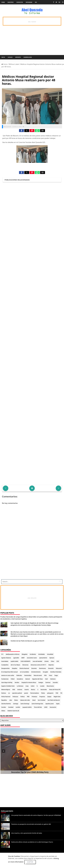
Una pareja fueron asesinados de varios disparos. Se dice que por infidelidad (36, 815)
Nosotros (11, 2)
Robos (16, 700)
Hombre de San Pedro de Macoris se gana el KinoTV (27, 641)
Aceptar (30, 862)
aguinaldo (16, 658)
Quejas (49, 697)
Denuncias (25, 665)
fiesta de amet (38, 675)
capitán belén (14, 661)
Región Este (57, 697)
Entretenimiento (36, 672)
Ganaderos (20, 679)
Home (3, 2)
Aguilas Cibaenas (6, 658)
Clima (52, 661)
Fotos (50, 675)
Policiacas (15, 697)
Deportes (18, 57)
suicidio (18, 707)
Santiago (16, 704)
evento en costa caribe (8, 675)
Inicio (3, 57)
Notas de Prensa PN (55, 690)
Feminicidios (28, 675)
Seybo (58, 704)
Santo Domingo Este (37, 704)
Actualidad (50, 654)
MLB (14, 690)
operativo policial (17, 693)
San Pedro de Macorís (54, 700)
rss (36, 2)
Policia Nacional (6, 697)
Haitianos (53, 679)
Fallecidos (19, 675)
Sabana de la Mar (25, 700)
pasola (26, 693)
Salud (34, 700)
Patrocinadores (35, 693)
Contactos (20, 2)
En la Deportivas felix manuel (10, 672)
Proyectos (42, 697)
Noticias (4, 693)
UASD (46, 707)
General (28, 679)
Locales (10, 57)
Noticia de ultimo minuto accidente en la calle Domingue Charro (32, 842)
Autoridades (5, 661)
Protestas (34, 697)
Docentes (34, 668)
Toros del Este (38, 707)
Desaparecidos (5, 668)
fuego (56, 675)
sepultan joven (50, 704)
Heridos (17, 682)
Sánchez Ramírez (6, 704)
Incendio (55, 682)
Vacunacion (53, 707)
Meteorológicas (6, 690)
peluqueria (50, 693)
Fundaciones (5, 679)
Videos (3, 711)
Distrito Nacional (24, 668)
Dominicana (42, 668)
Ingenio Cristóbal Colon (8, 686)
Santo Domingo (25, 704)
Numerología (28, 57)
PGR (57, 693)
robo (11, 700)
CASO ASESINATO (26, 661)
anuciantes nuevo (32, 658)
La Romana (20, 686)
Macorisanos (50, 686)
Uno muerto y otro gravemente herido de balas (27, 833)
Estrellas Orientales (56, 672)
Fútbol (13, 679)
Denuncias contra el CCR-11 (38, 665)
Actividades (42, 654)
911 (2, 654)
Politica (23, 697)
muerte (27, 690)
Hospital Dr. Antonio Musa (29, 682)
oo (9, 693)
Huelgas (41, 682)
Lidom (33, 686)
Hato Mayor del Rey (7, 682)
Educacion (59, 668)
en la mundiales (25, 672)
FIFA (45, 675)
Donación (51, 668)
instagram (29, 2)
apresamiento (43, 658)
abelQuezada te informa (13, 654)
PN (61, 693)
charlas (46, 661)
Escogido (45, 672)
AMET (23, 658)
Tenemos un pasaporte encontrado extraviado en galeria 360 (31, 824)
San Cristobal (42, 700)
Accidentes (33, 654)
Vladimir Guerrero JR (13, 711)
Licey (27, 686)
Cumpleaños (5, 665)
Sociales (4, 707)
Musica (33, 690)
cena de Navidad (37, 661)
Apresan (52, 658)
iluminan (48, 682)
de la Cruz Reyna (15, 665)
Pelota (43, 693)
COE (58, 661)
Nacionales (44, 690)
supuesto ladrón (27, 707)
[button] (21, 131)
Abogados (25, 654)
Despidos (15, 668)
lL (37, 686)
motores (20, 690)
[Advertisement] (32, 564)
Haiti (46, 679)
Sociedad (11, 707)
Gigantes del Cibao (37, 679)
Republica (4, 700)
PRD (28, 697)
